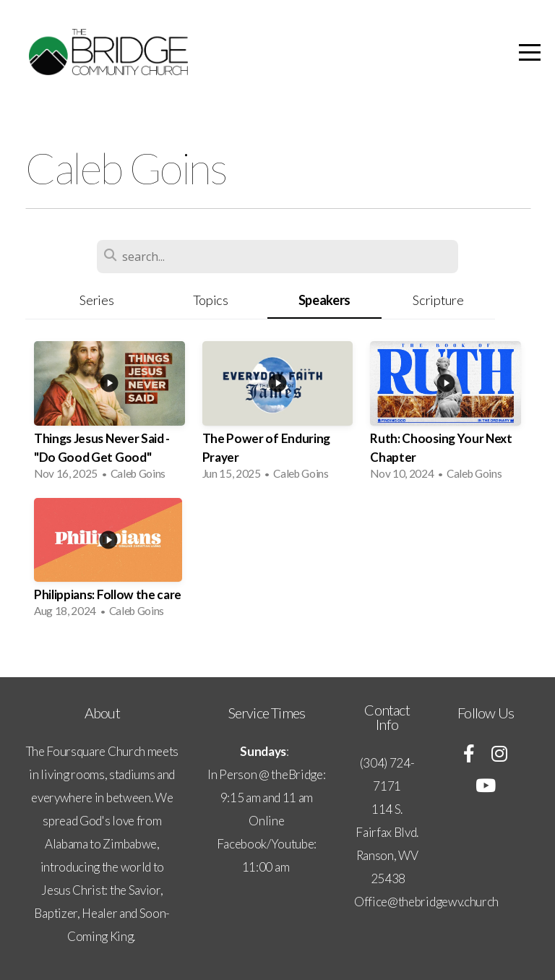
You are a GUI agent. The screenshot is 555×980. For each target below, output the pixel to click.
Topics (211, 300)
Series (96, 300)
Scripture (438, 300)
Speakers (324, 300)
